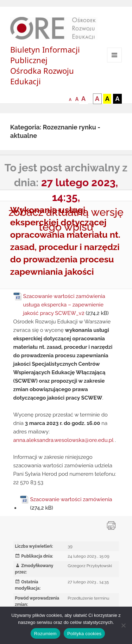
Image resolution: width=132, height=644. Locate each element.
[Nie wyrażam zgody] (123, 625)
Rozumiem (45, 634)
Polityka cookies (84, 634)
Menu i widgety (115, 62)
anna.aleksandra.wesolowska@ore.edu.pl (64, 440)
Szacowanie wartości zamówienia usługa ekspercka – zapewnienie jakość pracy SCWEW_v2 (64, 305)
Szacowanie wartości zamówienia (71, 499)
